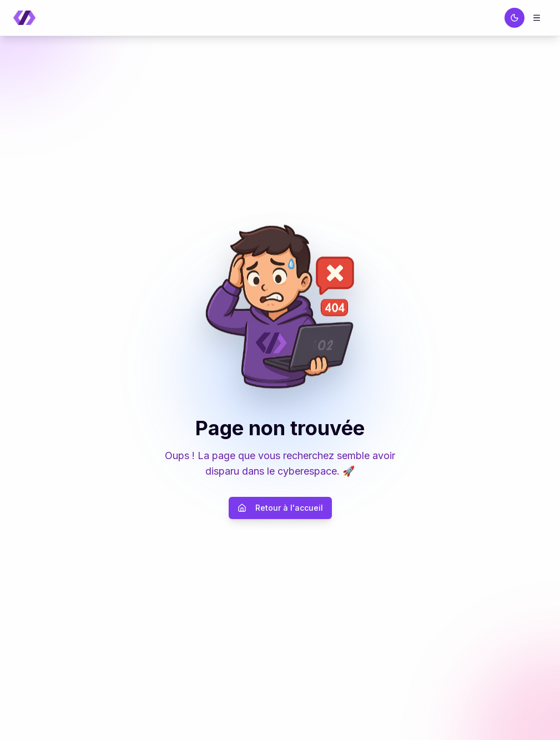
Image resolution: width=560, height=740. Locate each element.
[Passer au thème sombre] (514, 18)
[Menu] (537, 18)
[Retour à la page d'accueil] (24, 18)
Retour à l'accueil (280, 508)
